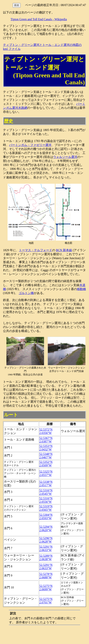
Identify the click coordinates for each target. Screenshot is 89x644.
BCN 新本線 (64, 250)
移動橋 (81, 289)
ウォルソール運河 (65, 157)
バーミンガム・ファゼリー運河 (30, 145)
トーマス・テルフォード (36, 250)
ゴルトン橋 (26, 293)
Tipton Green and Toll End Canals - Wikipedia (39, 19)
